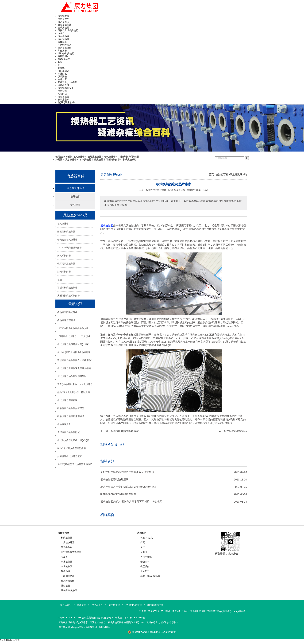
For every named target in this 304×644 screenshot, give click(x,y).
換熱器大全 (64, 19)
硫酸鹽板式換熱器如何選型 (71, 408)
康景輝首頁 (63, 16)
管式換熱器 (63, 28)
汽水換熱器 (63, 36)
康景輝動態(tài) (65, 88)
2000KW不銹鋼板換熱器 (69, 248)
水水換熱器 (63, 39)
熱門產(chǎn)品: (64, 157)
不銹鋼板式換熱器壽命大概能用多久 (75, 360)
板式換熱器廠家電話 (235, 431)
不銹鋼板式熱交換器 (67, 288)
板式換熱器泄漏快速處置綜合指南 (74, 368)
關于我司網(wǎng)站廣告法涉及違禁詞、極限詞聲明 (84, 627)
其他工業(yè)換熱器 (68, 82)
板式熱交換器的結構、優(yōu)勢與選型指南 (75, 440)
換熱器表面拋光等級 (67, 312)
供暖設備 (62, 76)
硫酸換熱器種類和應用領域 (71, 416)
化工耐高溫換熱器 (66, 264)
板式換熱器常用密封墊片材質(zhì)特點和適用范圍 (128, 487)
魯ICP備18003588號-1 (135, 618)
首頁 (211, 174)
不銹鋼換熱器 (65, 45)
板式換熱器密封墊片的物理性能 (118, 494)
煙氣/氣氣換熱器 (66, 53)
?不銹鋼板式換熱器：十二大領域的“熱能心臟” (75, 336)
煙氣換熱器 (63, 97)
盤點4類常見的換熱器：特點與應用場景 (75, 392)
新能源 (61, 68)
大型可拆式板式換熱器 (69, 296)
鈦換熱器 (62, 42)
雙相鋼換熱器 (64, 272)
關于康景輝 (63, 100)
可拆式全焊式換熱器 (68, 30)
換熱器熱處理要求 (66, 320)
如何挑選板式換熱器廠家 (70, 456)
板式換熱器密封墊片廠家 (114, 479)
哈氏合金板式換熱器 (67, 240)
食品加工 (62, 79)
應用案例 (63, 56)
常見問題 (62, 94)
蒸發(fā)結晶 (64, 59)
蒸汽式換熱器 (64, 256)
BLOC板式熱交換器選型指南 (72, 448)
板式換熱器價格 (168, 622)
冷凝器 (61, 33)
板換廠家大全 (64, 424)
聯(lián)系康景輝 (67, 102)
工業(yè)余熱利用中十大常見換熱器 (75, 384)
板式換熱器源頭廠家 (67, 400)
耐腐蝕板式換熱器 (66, 232)
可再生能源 (63, 71)
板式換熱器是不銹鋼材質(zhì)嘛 (73, 344)
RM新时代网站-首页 (10, 640)
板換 (60, 280)
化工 (60, 65)
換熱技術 (62, 91)
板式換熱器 (63, 22)
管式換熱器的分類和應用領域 (72, 376)
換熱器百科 (64, 85)
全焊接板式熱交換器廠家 (125, 431)
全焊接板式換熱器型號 (69, 432)
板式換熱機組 (65, 48)
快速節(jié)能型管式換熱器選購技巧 (75, 464)
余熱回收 (62, 74)
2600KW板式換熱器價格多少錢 (73, 328)
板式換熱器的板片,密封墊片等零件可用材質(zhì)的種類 (131, 502)
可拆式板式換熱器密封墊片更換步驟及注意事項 (127, 472)
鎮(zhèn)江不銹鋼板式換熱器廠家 (74, 352)
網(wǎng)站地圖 (155, 605)
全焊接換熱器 (65, 25)
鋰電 (60, 62)
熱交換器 (62, 51)
